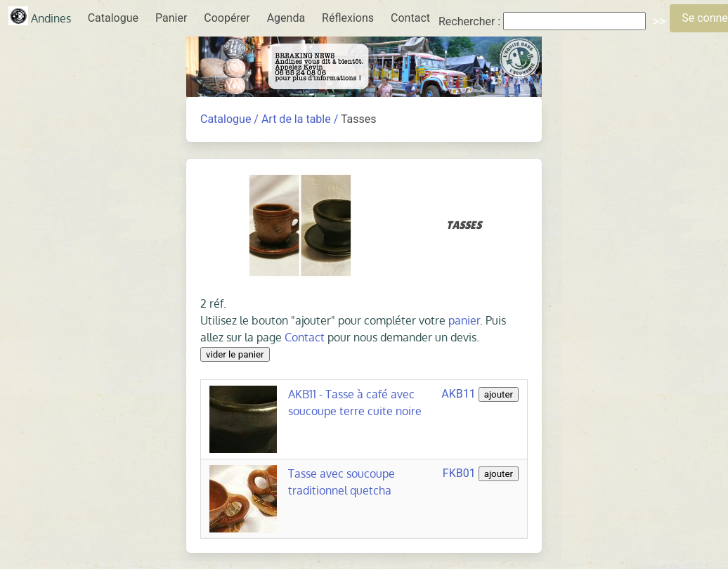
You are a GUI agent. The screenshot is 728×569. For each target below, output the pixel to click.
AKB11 (458, 394)
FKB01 (459, 473)
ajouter (499, 394)
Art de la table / (300, 119)
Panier (171, 18)
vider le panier (235, 354)
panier (464, 320)
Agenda (286, 18)
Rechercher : (469, 21)
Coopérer (227, 18)
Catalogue (113, 18)
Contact (410, 18)
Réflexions (348, 18)
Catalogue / (229, 119)
